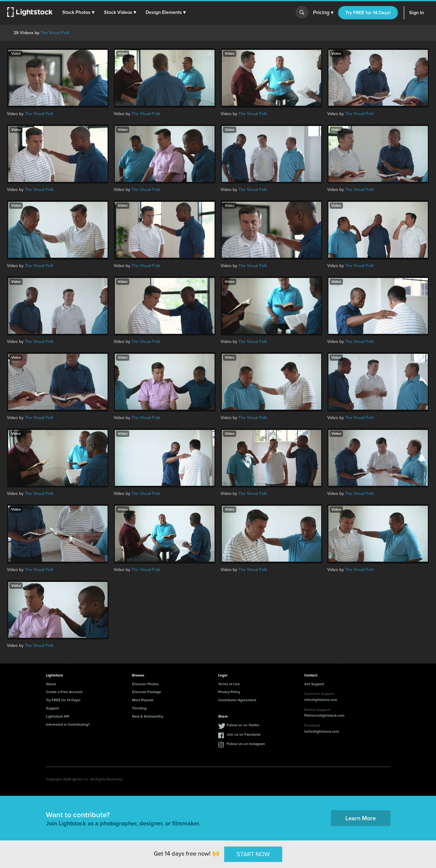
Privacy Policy (229, 692)
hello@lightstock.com (322, 731)
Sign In (417, 13)
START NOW (253, 854)
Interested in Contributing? (68, 724)
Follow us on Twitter (243, 725)
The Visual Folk (55, 33)
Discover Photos (145, 684)
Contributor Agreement (237, 700)
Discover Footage (147, 692)
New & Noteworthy (148, 716)
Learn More (361, 818)
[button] (78, 12)
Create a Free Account (64, 692)
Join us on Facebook (244, 734)
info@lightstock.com (321, 700)
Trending (139, 708)
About (51, 684)
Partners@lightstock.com (324, 715)
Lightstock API (58, 716)
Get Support (314, 684)
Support (52, 708)
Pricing (323, 13)
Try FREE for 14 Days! (368, 13)
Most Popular (143, 700)
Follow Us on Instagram (246, 744)
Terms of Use (229, 684)
